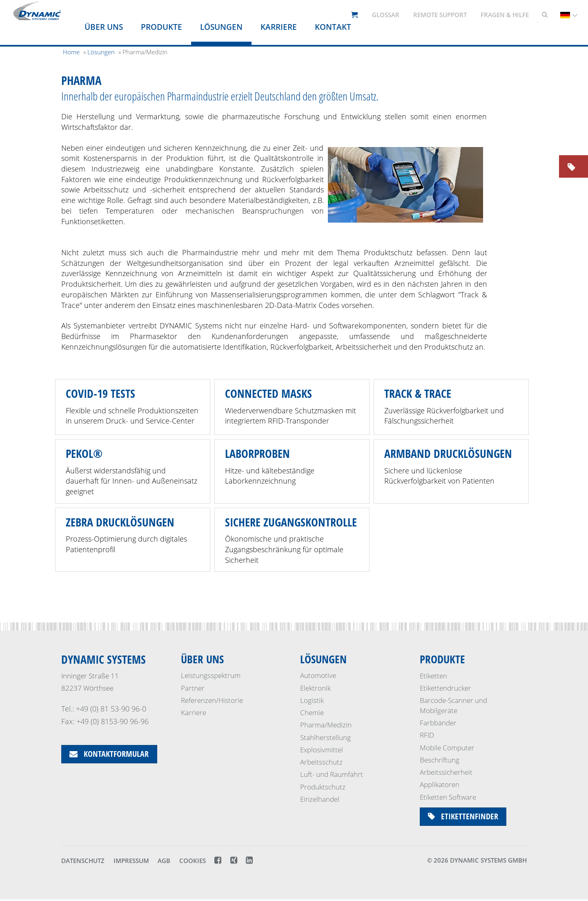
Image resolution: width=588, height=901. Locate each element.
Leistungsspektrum (211, 676)
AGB (164, 862)
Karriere (279, 27)
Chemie (312, 713)
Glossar (386, 15)
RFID (427, 735)
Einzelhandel (320, 800)
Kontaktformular (109, 754)
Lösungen (221, 27)
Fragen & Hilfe (505, 15)
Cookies (193, 862)
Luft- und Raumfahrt (332, 775)
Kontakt (333, 27)
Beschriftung (440, 760)
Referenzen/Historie (212, 700)
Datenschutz (83, 862)
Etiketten (433, 676)
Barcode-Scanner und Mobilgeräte (453, 705)
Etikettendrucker (445, 688)
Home (71, 52)
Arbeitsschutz (321, 762)
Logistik (312, 700)
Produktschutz (323, 787)
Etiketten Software (448, 797)
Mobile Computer (447, 748)
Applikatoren (440, 784)
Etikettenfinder (463, 817)
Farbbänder (438, 723)
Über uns (104, 27)
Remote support (440, 15)
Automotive (318, 676)
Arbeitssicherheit (446, 772)
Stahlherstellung (325, 737)
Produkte (161, 27)
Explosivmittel (322, 750)
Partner (193, 688)
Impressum (131, 862)
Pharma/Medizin (326, 725)
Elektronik (315, 688)
